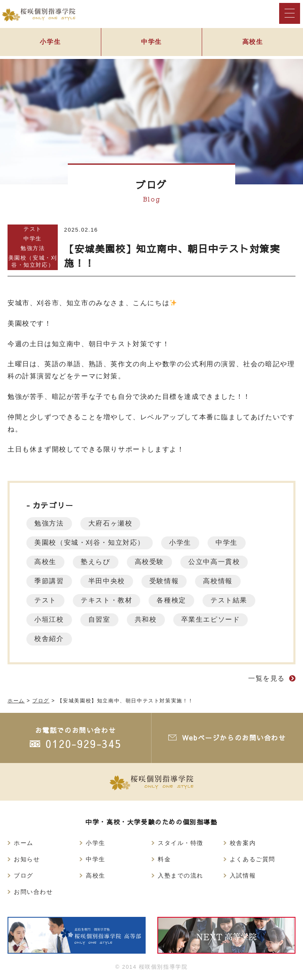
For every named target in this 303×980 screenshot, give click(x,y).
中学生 (152, 42)
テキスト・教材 (108, 600)
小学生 (50, 42)
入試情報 (243, 875)
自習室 (101, 619)
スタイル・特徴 (181, 843)
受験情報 (166, 581)
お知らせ (27, 859)
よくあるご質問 (253, 859)
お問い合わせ (33, 892)
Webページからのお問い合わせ (234, 738)
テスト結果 (232, 600)
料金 (164, 859)
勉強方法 (33, 248)
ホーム (24, 843)
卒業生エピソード (213, 619)
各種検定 (173, 600)
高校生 (46, 562)
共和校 (148, 619)
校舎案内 (243, 843)
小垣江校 (49, 619)
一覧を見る (267, 678)
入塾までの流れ (181, 875)
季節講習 (49, 581)
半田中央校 (108, 581)
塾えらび (97, 562)
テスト (33, 229)
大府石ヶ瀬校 (112, 523)
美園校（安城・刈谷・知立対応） (33, 261)
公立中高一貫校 (217, 562)
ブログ (24, 875)
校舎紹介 (49, 639)
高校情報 (221, 581)
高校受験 (151, 562)
